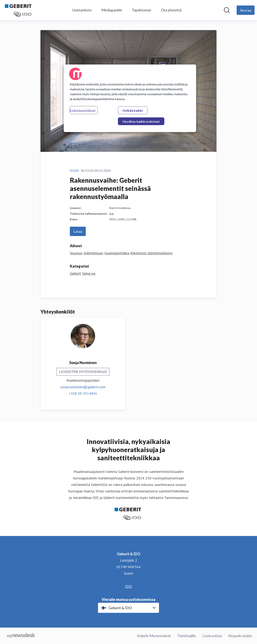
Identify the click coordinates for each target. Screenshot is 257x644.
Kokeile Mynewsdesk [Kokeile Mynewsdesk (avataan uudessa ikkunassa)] (154, 636)
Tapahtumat (141, 10)
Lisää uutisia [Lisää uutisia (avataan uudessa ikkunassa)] (212, 636)
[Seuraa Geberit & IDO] (246, 10)
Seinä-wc (89, 273)
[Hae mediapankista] (227, 10)
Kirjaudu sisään (240, 636)
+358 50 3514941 (83, 393)
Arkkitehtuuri (93, 253)
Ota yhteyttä (171, 10)
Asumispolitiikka (117, 253)
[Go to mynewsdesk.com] (21, 636)
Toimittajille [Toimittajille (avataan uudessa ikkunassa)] (187, 636)
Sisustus (76, 253)
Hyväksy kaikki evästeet (141, 121)
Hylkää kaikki (133, 110)
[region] (130, 98)
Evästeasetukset (83, 110)
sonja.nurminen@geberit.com (83, 387)
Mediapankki (112, 10)
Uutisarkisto (82, 10)
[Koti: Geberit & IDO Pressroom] (19, 10)
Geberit (75, 273)
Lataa (78, 231)
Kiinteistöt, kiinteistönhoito (151, 253)
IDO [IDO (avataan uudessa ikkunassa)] (128, 586)
